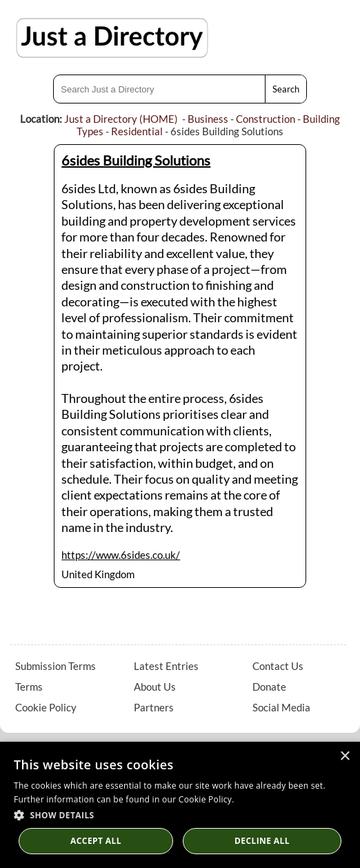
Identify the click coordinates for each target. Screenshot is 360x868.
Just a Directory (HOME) (121, 119)
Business (208, 119)
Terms (29, 687)
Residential (137, 131)
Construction (266, 119)
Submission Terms (56, 666)
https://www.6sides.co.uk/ (121, 555)
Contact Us (278, 666)
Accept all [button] (96, 841)
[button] (180, 815)
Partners (154, 707)
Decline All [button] (262, 841)
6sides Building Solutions (136, 160)
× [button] (344, 757)
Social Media (281, 707)
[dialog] (180, 805)
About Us (155, 687)
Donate (269, 687)
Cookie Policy (46, 707)
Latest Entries (166, 666)
